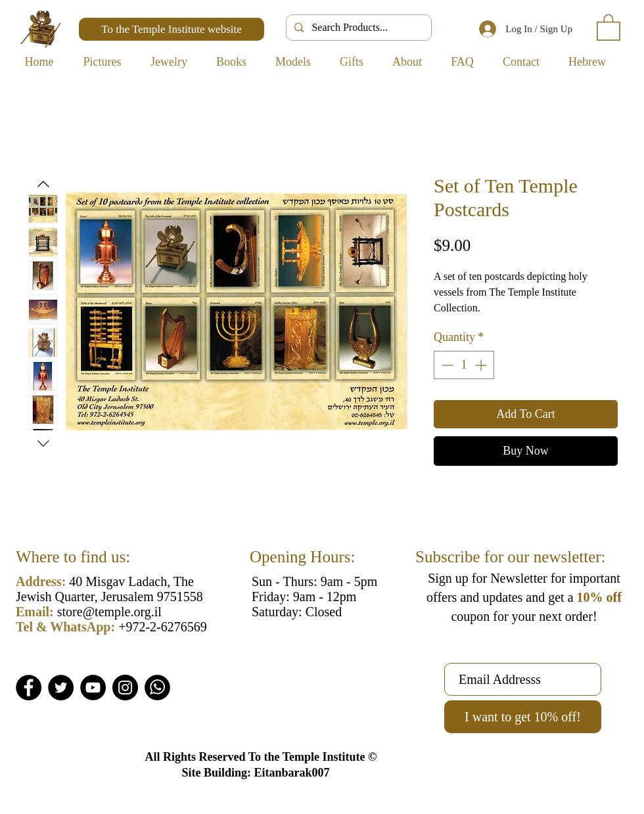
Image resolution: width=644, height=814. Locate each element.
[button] (609, 27)
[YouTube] (93, 688)
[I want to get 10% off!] (523, 717)
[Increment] (482, 365)
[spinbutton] (464, 365)
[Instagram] (125, 688)
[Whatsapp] (157, 688)
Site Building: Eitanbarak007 (255, 773)
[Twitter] (61, 688)
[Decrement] (446, 365)
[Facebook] (29, 688)
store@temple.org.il (109, 612)
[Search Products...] (357, 28)
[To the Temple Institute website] (172, 29)
